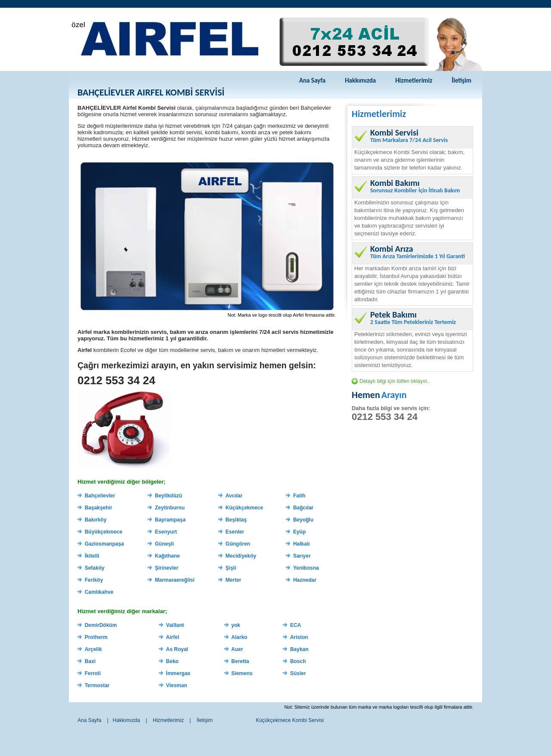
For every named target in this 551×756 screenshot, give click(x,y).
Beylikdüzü (169, 496)
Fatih (299, 496)
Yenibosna (306, 568)
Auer (237, 649)
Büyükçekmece (104, 532)
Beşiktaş (236, 520)
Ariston (299, 637)
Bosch (298, 661)
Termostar (97, 685)
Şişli (231, 568)
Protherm (96, 637)
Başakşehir (99, 508)
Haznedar (305, 580)
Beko (172, 661)
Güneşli (164, 544)
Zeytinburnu (170, 508)
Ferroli (93, 673)
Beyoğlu (303, 520)
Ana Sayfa (312, 80)
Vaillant (175, 625)
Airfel (173, 637)
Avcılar (234, 496)
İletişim (461, 80)
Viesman (177, 685)
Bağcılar (303, 508)
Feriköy (94, 580)
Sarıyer (302, 556)
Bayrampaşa (170, 520)
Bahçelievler (100, 496)
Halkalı (302, 544)
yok (236, 625)
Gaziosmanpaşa (104, 544)
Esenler (235, 532)
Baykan (299, 649)
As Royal (177, 649)
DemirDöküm (101, 625)
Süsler (298, 673)
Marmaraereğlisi (175, 580)
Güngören (238, 544)
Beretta (240, 661)
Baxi (90, 661)
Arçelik (93, 649)
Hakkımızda (360, 80)
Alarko (239, 637)
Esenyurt (166, 532)
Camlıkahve (99, 592)
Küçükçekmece (244, 508)
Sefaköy (95, 568)
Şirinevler (167, 568)
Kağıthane (167, 556)
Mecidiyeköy (241, 556)
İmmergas (178, 673)
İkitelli (92, 556)
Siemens (242, 673)
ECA (296, 625)
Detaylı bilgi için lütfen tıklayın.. (395, 381)
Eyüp (299, 532)
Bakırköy (96, 520)
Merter (234, 580)
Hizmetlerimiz (414, 80)
